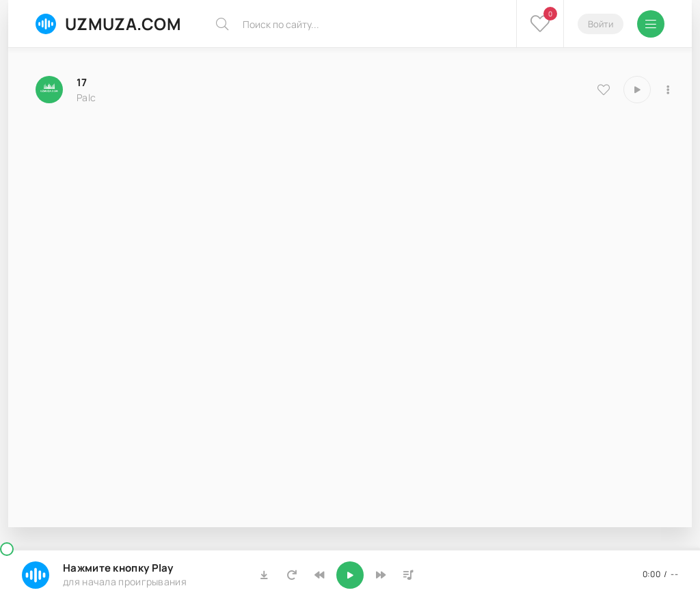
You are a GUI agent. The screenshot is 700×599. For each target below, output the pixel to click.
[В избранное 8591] (604, 90)
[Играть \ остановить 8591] (637, 90)
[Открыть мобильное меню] (651, 24)
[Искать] (222, 24)
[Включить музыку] (350, 575)
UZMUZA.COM (108, 24)
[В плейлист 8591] (668, 90)
